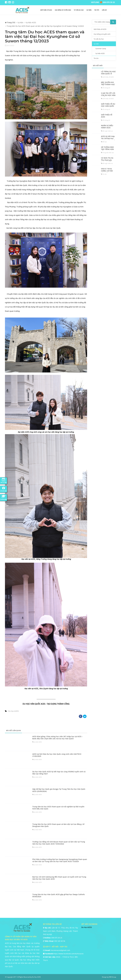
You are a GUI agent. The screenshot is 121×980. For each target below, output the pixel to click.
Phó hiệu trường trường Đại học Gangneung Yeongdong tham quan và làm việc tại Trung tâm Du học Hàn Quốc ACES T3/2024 (60, 860)
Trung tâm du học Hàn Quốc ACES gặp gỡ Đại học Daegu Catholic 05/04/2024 (59, 896)
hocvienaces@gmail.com (60, 950)
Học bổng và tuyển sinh (63, 10)
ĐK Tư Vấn (4, 480)
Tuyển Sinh (4, 497)
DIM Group (112, 977)
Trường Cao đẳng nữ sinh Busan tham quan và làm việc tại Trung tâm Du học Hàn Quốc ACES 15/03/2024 (59, 843)
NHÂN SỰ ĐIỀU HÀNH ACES (107, 127)
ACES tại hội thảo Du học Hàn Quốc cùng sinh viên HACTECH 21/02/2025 (57, 755)
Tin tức (97, 10)
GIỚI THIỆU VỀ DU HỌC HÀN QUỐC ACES (108, 106)
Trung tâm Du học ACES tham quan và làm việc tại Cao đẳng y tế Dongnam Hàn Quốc (58, 825)
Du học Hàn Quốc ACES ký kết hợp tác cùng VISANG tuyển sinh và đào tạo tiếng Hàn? (59, 773)
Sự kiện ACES (100, 53)
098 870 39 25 (57, 938)
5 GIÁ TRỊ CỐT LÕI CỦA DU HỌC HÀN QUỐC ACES (108, 95)
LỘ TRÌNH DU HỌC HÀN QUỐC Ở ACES (108, 74)
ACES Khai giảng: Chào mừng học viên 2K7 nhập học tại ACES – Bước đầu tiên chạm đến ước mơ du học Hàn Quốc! (58, 738)
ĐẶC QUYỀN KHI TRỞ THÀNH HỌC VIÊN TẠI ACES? (108, 84)
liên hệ (104, 10)
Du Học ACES (13, 711)
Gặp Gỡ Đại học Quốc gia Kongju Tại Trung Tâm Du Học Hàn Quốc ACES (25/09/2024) (59, 790)
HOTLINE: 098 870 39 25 (103, 2)
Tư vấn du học (79, 10)
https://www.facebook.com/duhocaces (68, 954)
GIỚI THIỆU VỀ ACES (107, 116)
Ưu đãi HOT (4, 489)
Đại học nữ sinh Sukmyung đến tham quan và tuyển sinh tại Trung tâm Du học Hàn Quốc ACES (59, 878)
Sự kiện (89, 10)
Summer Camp (101, 49)
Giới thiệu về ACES (46, 10)
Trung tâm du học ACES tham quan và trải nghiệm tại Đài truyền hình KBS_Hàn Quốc (58, 808)
